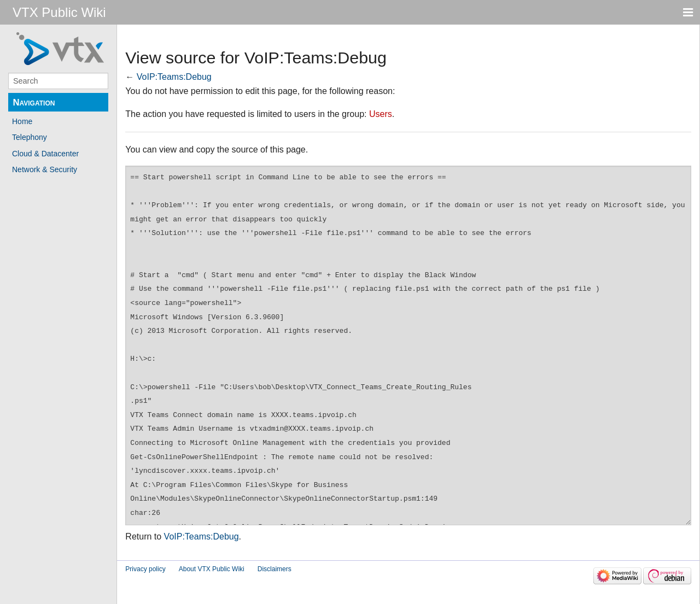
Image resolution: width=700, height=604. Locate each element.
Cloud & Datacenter (45, 154)
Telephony (30, 137)
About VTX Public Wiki (212, 569)
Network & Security (45, 169)
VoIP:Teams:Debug (174, 77)
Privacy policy (145, 569)
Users (381, 114)
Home (22, 121)
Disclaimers (275, 569)
